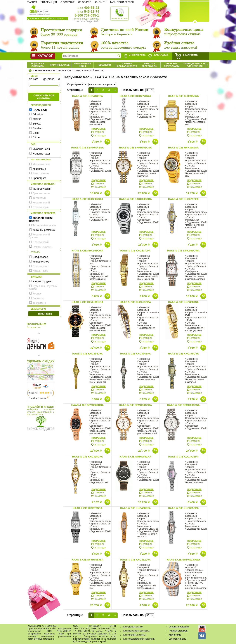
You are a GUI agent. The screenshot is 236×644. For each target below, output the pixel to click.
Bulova (37, 124)
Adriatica (38, 114)
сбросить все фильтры (44, 97)
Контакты (101, 2)
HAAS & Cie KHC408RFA (135, 508)
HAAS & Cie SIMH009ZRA (136, 457)
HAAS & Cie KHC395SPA (183, 508)
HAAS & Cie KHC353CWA (87, 251)
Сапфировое (40, 257)
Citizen (37, 137)
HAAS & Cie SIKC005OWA (183, 251)
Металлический (42, 189)
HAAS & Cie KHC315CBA (135, 302)
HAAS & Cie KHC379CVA (183, 354)
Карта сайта (175, 635)
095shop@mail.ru (178, 639)
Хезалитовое (40, 271)
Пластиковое (40, 266)
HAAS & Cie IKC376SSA (87, 508)
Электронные (41, 173)
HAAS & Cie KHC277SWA (135, 96)
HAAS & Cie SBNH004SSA (87, 148)
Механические (41, 164)
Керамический (41, 203)
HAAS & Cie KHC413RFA (87, 96)
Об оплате (85, 2)
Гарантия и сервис (122, 2)
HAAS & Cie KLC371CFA (183, 199)
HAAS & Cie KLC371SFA (183, 457)
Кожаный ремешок (44, 230)
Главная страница (178, 631)
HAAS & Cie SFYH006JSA (87, 560)
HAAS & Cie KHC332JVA (135, 560)
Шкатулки (105, 65)
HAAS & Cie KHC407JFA (135, 251)
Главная (32, 2)
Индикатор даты (42, 281)
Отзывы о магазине (179, 627)
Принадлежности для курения (195, 65)
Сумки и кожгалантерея (127, 65)
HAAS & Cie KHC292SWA (87, 199)
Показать (45, 314)
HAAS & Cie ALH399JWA (183, 96)
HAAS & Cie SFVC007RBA (88, 405)
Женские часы (41, 154)
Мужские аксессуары (149, 65)
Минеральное (41, 262)
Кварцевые (39, 169)
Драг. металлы (41, 193)
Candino (37, 128)
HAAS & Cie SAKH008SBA (135, 199)
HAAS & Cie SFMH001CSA (135, 148)
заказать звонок (119, 14)
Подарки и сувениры (38, 65)
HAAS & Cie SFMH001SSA (183, 405)
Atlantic (37, 119)
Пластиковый (41, 207)
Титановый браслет (44, 225)
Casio (36, 133)
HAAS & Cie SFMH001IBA (88, 302)
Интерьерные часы (82, 65)
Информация (49, 2)
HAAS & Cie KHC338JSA (183, 302)
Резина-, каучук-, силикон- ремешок (41, 248)
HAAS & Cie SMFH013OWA (183, 560)
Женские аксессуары (172, 65)
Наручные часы (60, 65)
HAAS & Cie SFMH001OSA (135, 405)
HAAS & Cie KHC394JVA (87, 354)
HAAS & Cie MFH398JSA (183, 148)
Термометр (39, 303)
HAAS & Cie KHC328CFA (87, 457)
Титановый (39, 198)
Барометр (39, 298)
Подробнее (99, 129)
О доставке (67, 2)
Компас (37, 294)
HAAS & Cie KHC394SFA (136, 354)
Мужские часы (41, 149)
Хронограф (39, 178)
